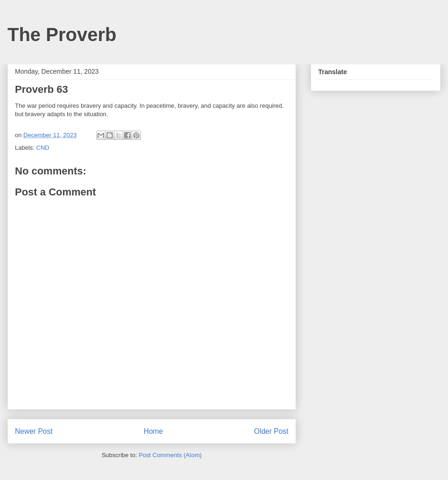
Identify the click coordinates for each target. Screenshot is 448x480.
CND (43, 148)
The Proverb (62, 35)
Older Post (271, 431)
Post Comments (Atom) (170, 455)
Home (154, 431)
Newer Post (34, 431)
